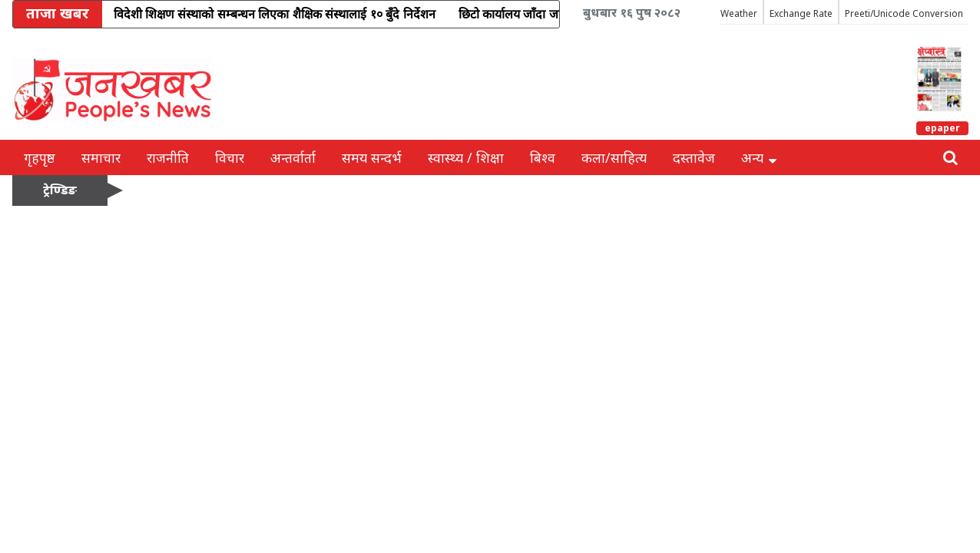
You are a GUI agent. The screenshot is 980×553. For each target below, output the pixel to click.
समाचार (101, 157)
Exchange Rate (801, 13)
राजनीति (168, 157)
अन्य (759, 157)
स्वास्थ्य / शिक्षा (466, 157)
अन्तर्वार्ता (293, 157)
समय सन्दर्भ (372, 157)
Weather (739, 13)
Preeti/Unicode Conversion (904, 13)
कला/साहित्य (614, 157)
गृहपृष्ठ (40, 157)
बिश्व (543, 157)
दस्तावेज (694, 157)
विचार (230, 157)
